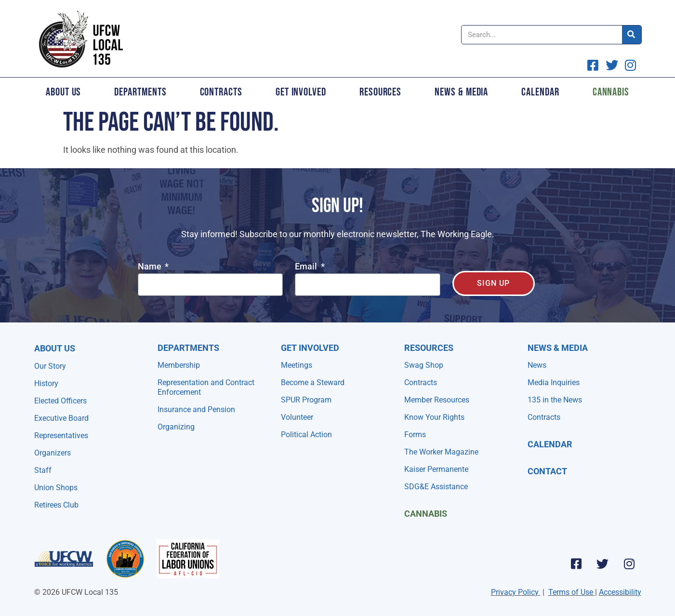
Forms (415, 435)
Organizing (176, 427)
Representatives (61, 435)
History (46, 383)
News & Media (461, 92)
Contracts (221, 92)
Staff (43, 470)
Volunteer (297, 417)
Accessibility (620, 592)
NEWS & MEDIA (558, 348)
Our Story (50, 366)
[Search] (632, 35)
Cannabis (611, 92)
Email (307, 267)
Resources (380, 92)
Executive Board (61, 418)
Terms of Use (571, 592)
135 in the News (555, 400)
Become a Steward (313, 382)
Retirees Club (56, 505)
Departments (140, 92)
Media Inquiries (554, 382)
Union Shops (56, 488)
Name (151, 267)
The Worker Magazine (441, 452)
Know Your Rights (434, 417)
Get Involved (301, 92)
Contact (547, 471)
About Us (63, 92)
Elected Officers (60, 401)
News (537, 365)
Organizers (53, 453)
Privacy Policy (515, 592)
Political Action (306, 435)
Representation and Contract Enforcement (206, 387)
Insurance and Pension (196, 409)
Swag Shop (424, 365)
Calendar (540, 92)
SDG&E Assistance (436, 487)
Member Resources (437, 400)
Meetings (297, 365)
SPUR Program (306, 400)
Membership (179, 365)
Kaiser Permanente (436, 469)
